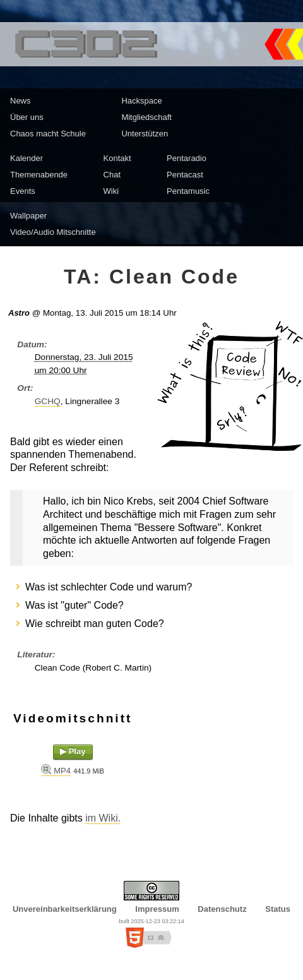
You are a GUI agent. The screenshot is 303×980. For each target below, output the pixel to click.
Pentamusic (188, 191)
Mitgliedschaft (146, 117)
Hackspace (141, 101)
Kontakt (117, 158)
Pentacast (185, 175)
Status (278, 909)
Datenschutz (222, 909)
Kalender (27, 158)
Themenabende (39, 175)
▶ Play (73, 751)
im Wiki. (103, 818)
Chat (112, 175)
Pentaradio (187, 158)
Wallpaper (28, 216)
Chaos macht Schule (48, 134)
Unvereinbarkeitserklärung (65, 909)
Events (23, 191)
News (21, 101)
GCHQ (48, 401)
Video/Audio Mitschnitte (53, 232)
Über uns (27, 117)
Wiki (111, 191)
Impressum (157, 909)
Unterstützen (145, 134)
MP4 (62, 771)
